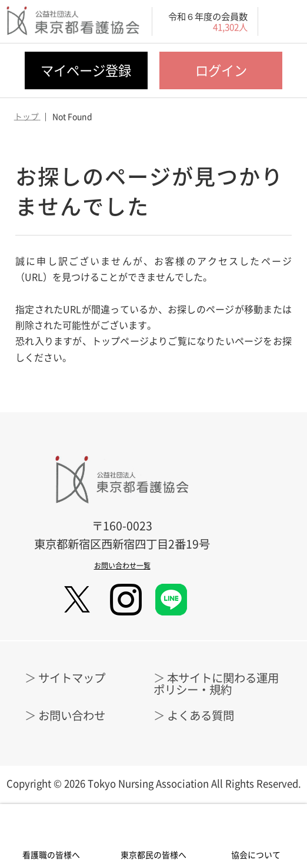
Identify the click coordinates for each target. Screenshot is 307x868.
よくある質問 (201, 715)
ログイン (221, 70)
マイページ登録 (86, 70)
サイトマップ (72, 677)
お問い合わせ (72, 715)
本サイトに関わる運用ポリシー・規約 (216, 683)
